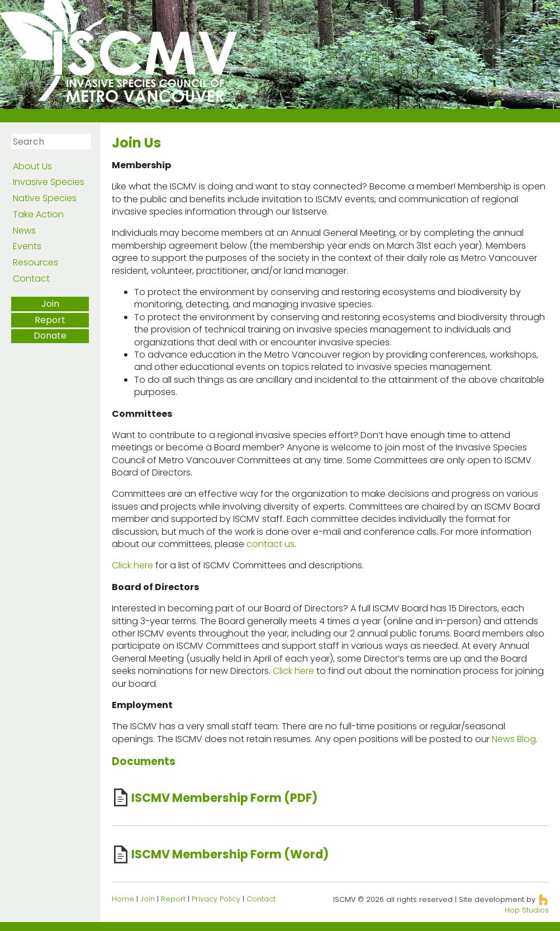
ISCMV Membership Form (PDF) (224, 798)
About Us (32, 166)
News (24, 231)
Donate (50, 336)
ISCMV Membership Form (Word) (230, 854)
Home (123, 899)
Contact (31, 279)
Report (50, 320)
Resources (35, 262)
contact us (270, 544)
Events (27, 246)
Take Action (38, 214)
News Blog (514, 739)
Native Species (45, 198)
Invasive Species (49, 182)
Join (50, 304)
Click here (132, 565)
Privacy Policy (216, 899)
